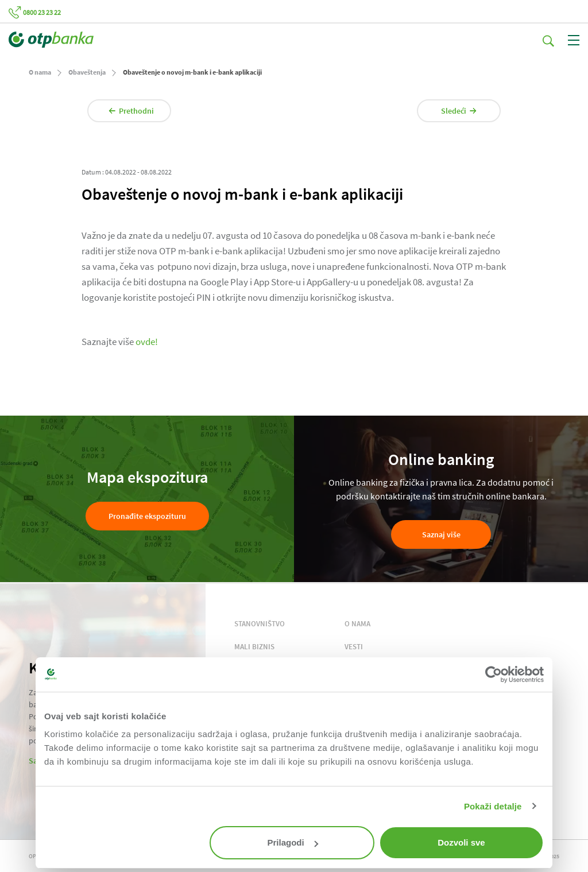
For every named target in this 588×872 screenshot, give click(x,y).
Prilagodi (293, 842)
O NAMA (357, 624)
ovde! (147, 342)
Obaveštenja (87, 72)
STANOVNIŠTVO (260, 624)
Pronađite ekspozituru (147, 516)
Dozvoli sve (461, 842)
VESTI (354, 647)
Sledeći (459, 111)
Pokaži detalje (493, 806)
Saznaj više (441, 534)
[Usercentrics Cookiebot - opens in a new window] (494, 675)
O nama (40, 72)
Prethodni (131, 111)
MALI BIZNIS (254, 647)
